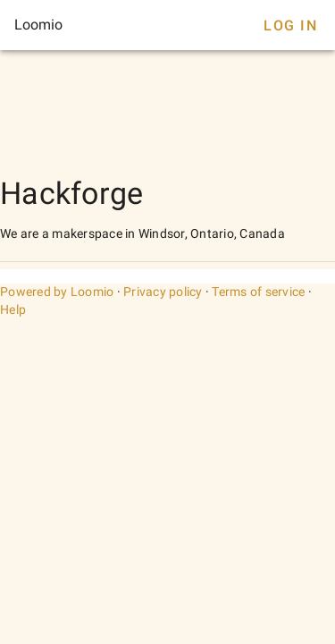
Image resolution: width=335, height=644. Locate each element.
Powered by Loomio (57, 292)
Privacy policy (163, 292)
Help (13, 309)
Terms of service (258, 292)
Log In (290, 25)
